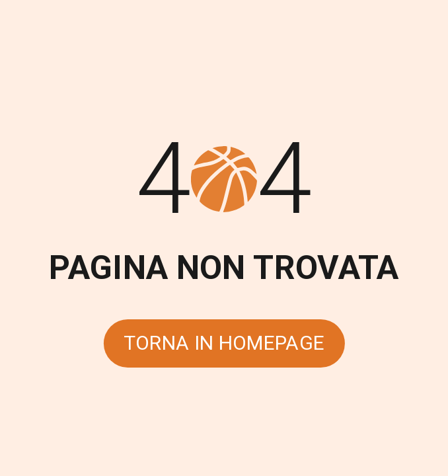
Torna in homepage (224, 343)
